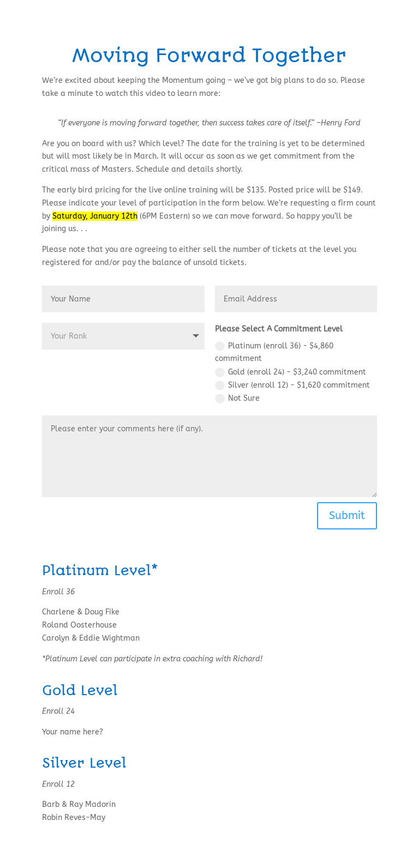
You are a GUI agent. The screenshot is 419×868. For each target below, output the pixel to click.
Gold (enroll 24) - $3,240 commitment (291, 372)
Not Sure (237, 399)
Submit (347, 516)
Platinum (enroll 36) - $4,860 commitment (274, 352)
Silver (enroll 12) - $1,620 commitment (292, 385)
